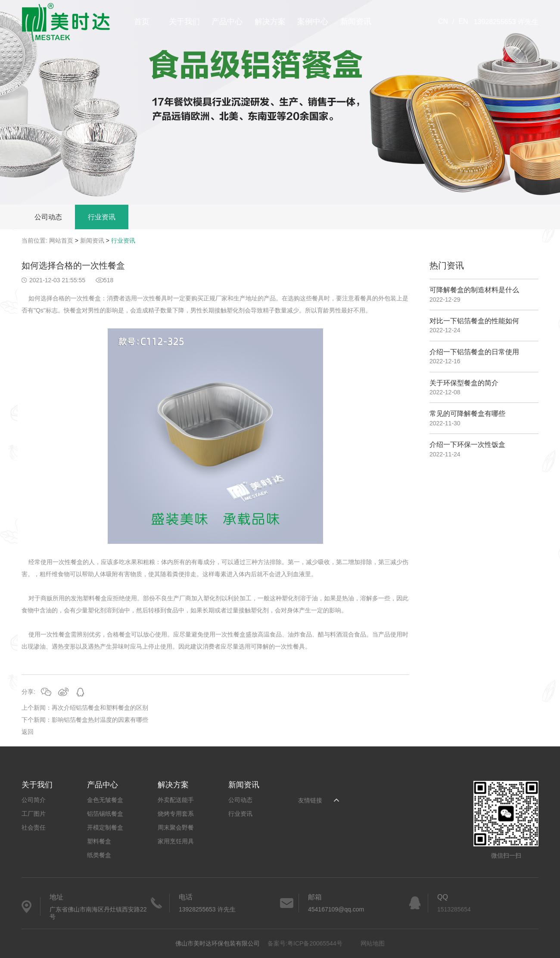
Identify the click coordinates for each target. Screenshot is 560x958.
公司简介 (34, 800)
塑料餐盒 (99, 841)
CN (443, 21)
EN (463, 21)
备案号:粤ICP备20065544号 (305, 943)
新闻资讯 (356, 22)
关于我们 (184, 22)
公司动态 (48, 217)
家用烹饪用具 (176, 841)
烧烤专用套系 (176, 814)
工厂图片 (34, 814)
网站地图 (373, 943)
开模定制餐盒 (105, 827)
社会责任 (34, 827)
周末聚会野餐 (176, 827)
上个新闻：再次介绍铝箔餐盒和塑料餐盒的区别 (85, 708)
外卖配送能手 (176, 800)
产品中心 (227, 22)
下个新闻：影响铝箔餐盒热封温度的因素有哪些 (85, 720)
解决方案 (270, 22)
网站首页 (61, 240)
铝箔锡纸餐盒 (105, 814)
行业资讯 (102, 217)
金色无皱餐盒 (105, 800)
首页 (142, 22)
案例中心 (313, 22)
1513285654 (454, 909)
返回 (28, 732)
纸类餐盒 (99, 855)
